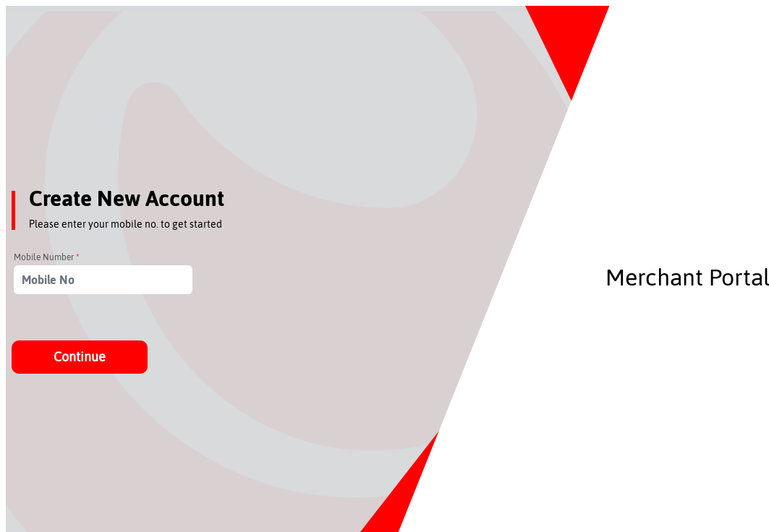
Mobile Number (46, 257)
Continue (80, 357)
